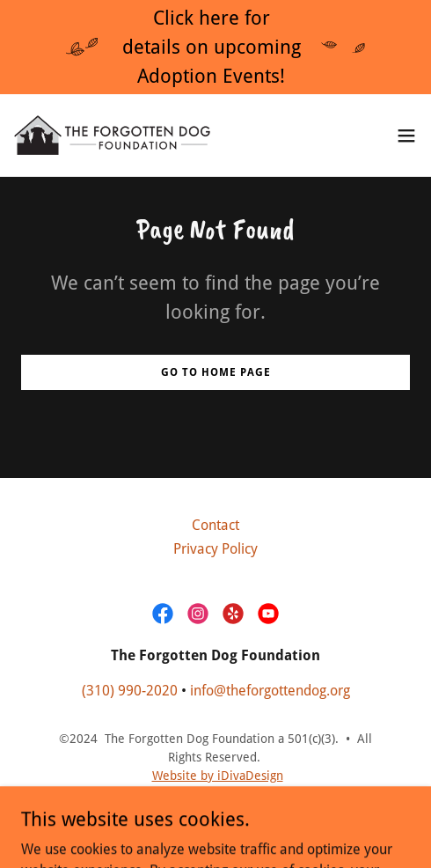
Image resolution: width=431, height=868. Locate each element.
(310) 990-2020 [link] (130, 691)
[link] (113, 135)
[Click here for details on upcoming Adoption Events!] (215, 47)
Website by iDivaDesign (218, 776)
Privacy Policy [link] (215, 549)
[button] (406, 136)
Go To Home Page (216, 372)
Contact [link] (215, 525)
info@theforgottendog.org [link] (270, 691)
